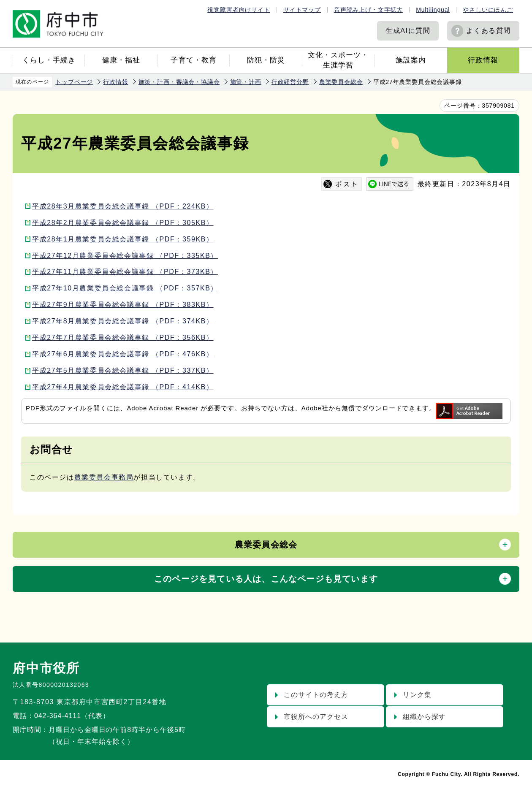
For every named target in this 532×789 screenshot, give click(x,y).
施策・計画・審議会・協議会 (179, 82)
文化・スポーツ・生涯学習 (338, 60)
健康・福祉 (121, 60)
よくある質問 (489, 31)
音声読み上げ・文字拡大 (368, 10)
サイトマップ (302, 10)
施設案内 (411, 60)
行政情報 (483, 60)
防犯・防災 (266, 60)
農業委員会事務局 (104, 477)
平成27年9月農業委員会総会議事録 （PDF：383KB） (123, 305)
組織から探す (424, 717)
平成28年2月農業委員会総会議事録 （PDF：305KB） (123, 223)
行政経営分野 (290, 82)
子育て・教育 (193, 60)
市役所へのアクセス (316, 717)
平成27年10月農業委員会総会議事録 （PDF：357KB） (125, 288)
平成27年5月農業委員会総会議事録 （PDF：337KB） (123, 370)
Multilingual (433, 10)
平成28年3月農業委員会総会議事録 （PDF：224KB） (123, 206)
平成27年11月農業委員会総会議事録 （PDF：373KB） (125, 272)
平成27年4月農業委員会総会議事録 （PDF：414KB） (123, 387)
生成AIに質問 (408, 31)
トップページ (74, 82)
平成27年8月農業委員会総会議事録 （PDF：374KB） (123, 321)
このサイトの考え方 (316, 695)
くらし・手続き (49, 60)
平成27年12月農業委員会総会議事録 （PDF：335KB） (125, 256)
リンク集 (417, 695)
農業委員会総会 (341, 82)
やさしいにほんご (488, 10)
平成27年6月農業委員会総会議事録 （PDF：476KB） (123, 354)
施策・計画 (246, 82)
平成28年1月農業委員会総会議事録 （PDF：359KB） (123, 239)
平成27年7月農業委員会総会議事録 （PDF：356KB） (123, 338)
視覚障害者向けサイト (239, 10)
